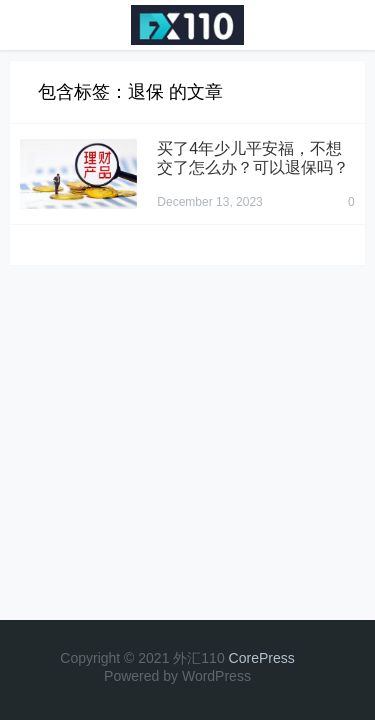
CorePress (262, 658)
